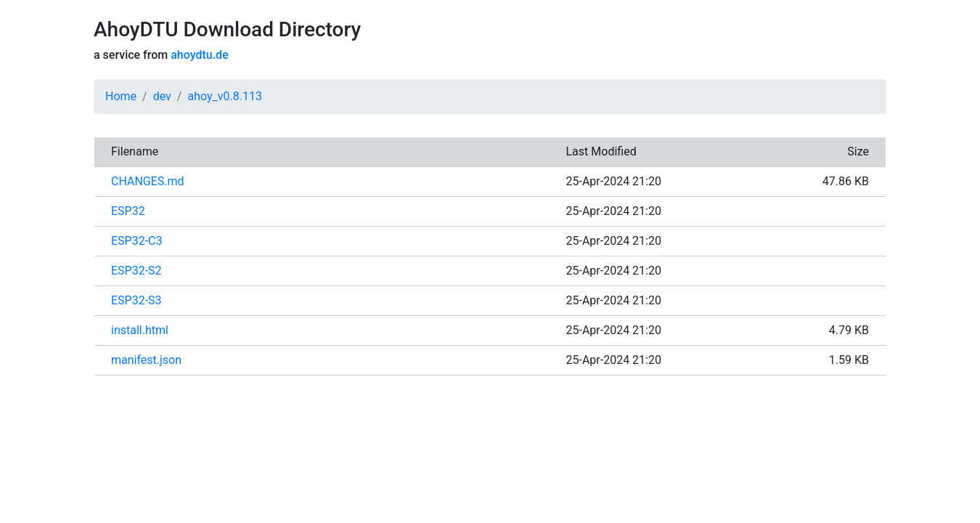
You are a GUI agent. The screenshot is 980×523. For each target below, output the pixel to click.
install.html (140, 330)
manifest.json (146, 360)
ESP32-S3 (136, 300)
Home (121, 96)
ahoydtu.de (199, 55)
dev (162, 96)
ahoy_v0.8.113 (224, 96)
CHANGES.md (148, 181)
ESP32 (128, 211)
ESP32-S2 (136, 271)
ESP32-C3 (137, 241)
